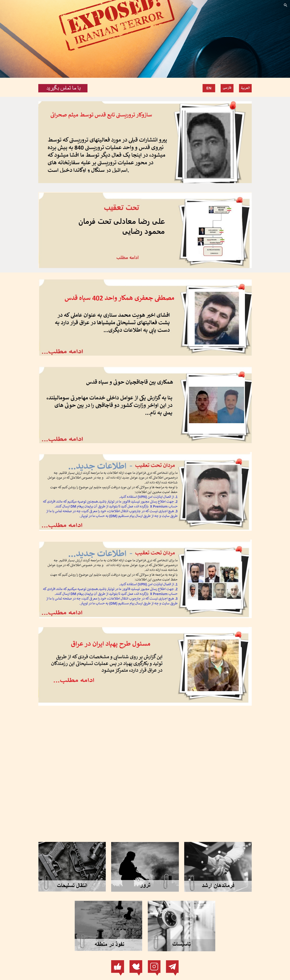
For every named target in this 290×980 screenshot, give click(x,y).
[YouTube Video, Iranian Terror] (145, 772)
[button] (286, 5)
